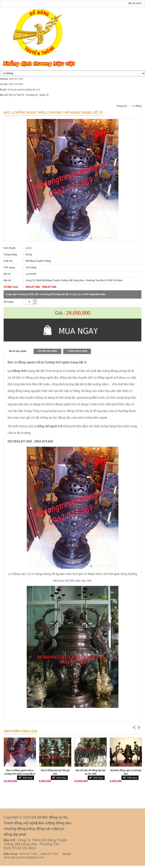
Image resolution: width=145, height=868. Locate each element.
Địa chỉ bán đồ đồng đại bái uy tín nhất (90, 772)
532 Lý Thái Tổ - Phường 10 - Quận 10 (29, 95)
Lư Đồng (137, 106)
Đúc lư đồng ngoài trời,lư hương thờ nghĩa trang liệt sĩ (20, 772)
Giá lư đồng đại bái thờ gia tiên (55, 772)
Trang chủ (122, 106)
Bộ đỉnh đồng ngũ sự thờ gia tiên (126, 772)
